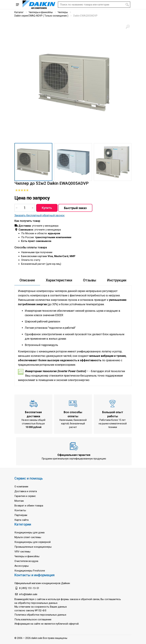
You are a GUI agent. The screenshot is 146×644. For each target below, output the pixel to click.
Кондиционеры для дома (29, 532)
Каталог (19, 12)
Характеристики (59, 280)
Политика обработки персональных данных (40, 615)
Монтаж (19, 501)
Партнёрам (21, 515)
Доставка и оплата (26, 491)
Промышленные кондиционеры (33, 547)
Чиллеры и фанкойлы (41, 12)
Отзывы (90, 280)
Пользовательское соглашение (33, 619)
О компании (21, 487)
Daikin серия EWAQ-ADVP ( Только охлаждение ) (41, 16)
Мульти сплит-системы (28, 537)
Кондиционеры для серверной (33, 542)
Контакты (20, 510)
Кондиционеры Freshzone (30, 571)
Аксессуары (22, 566)
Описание (27, 280)
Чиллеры (63, 12)
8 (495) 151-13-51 (29, 588)
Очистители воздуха (26, 561)
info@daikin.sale (28, 594)
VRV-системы (22, 552)
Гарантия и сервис (25, 496)
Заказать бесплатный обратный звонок (39, 215)
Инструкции (117, 280)
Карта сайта (21, 520)
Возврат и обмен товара (29, 506)
